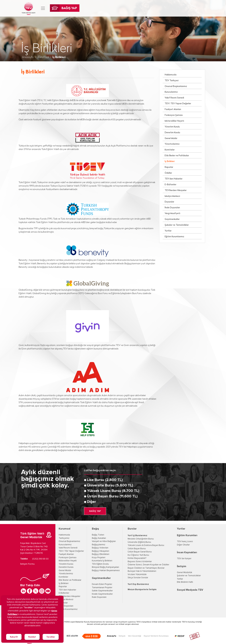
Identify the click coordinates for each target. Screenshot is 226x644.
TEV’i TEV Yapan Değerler (178, 104)
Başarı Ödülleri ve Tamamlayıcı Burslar (146, 568)
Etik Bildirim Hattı (185, 582)
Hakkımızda (171, 75)
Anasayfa (28, 57)
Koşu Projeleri (99, 558)
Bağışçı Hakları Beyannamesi (106, 571)
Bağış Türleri (98, 535)
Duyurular (169, 202)
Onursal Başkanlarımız (176, 86)
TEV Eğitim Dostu (100, 564)
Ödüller (168, 173)
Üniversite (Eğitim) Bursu (139, 542)
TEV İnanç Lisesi (185, 542)
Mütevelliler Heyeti (174, 121)
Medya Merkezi (172, 196)
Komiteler (170, 150)
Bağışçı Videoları (100, 548)
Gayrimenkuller (172, 219)
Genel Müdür (171, 138)
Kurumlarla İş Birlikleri (102, 561)
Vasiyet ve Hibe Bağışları (104, 541)
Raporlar (169, 167)
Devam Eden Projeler (102, 584)
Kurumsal (43, 57)
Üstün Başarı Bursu (137, 549)
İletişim (182, 566)
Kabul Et (14, 637)
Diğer (92, 502)
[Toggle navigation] (43, 8)
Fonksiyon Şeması (174, 115)
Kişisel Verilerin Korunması (156, 636)
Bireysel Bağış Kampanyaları (105, 567)
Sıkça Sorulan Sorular (138, 578)
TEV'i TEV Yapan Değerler (71, 551)
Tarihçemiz (64, 538)
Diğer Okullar (183, 545)
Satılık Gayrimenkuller (102, 591)
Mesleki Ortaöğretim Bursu (141, 539)
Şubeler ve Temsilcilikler (177, 225)
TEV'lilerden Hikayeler (176, 190)
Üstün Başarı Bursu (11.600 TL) (112, 496)
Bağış (95, 529)
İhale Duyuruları (172, 208)
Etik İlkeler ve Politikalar (177, 156)
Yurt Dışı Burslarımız (138, 584)
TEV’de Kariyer (184, 559)
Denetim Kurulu (172, 133)
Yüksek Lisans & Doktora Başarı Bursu (146, 545)
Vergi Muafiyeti (172, 213)
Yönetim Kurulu (172, 127)
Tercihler (51, 637)
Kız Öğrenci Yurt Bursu (138, 555)
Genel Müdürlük (185, 573)
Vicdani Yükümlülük (137, 574)
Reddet (32, 637)
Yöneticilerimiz (172, 144)
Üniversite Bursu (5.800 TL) (110, 485)
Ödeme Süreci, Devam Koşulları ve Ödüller (148, 565)
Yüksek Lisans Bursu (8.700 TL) (113, 491)
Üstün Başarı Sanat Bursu (140, 552)
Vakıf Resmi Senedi (174, 98)
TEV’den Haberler (174, 179)
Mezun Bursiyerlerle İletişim (142, 590)
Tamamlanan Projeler (102, 588)
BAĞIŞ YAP (95, 511)
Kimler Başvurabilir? (137, 558)
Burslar (132, 529)
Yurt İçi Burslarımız (137, 536)
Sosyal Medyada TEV (190, 590)
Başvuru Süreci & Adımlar (140, 562)
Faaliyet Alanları (173, 109)
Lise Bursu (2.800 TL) (105, 480)
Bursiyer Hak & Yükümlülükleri (142, 571)
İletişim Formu (27, 564)
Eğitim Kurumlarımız (174, 237)
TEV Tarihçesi (172, 81)
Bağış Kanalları (99, 538)
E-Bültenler (170, 185)
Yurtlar (168, 231)
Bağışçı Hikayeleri (100, 551)
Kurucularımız (171, 92)
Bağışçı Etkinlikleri (101, 554)
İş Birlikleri (170, 161)
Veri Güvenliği (135, 636)
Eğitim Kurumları (187, 535)
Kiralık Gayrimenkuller (102, 594)
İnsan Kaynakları (187, 552)
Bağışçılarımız (98, 545)
